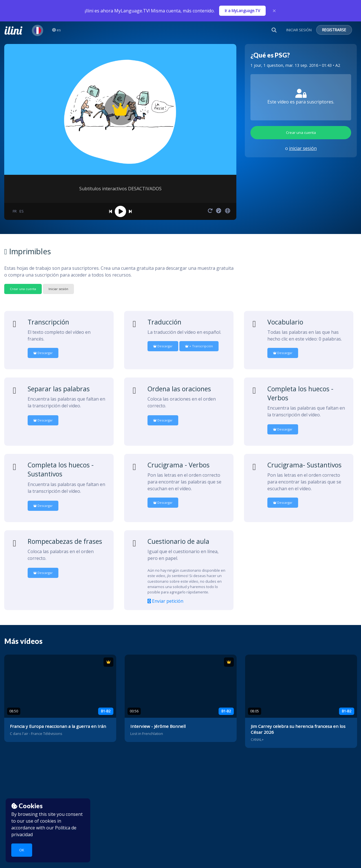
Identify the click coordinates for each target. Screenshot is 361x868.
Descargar (43, 353)
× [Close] (274, 11)
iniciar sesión (303, 148)
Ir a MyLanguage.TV (242, 11)
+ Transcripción (199, 346)
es (57, 30)
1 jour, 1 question (267, 65)
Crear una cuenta (301, 132)
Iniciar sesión (58, 289)
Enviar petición (165, 601)
